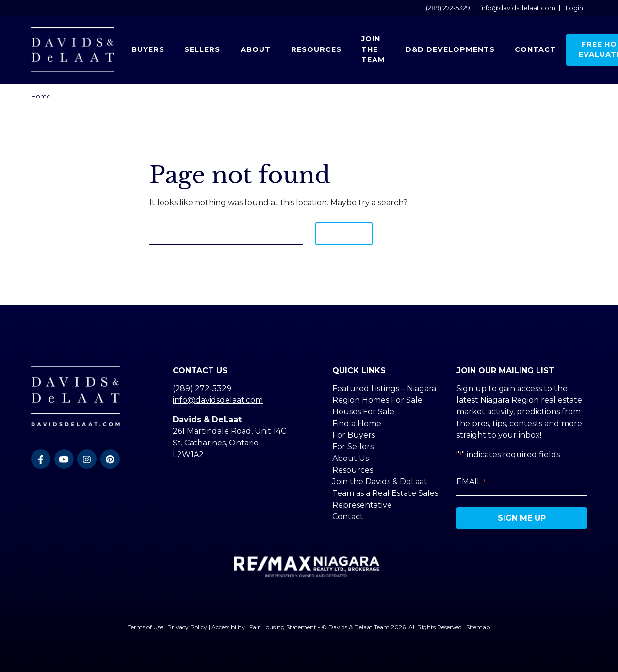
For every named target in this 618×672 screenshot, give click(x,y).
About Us (350, 458)
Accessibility (228, 627)
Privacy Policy (187, 627)
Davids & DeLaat (207, 419)
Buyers (148, 49)
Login (574, 8)
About (256, 49)
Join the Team (373, 49)
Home (41, 96)
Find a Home (357, 423)
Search (344, 233)
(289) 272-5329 (448, 8)
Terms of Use (146, 627)
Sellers (202, 49)
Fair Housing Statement (283, 627)
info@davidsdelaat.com (518, 8)
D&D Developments (450, 49)
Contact (535, 49)
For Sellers (353, 447)
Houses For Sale (363, 412)
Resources (316, 49)
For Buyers (354, 435)
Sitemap (478, 627)
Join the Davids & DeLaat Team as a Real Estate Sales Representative (385, 493)
